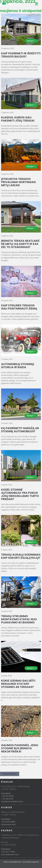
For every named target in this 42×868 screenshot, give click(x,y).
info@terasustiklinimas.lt (12, 802)
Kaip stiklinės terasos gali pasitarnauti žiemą (19, 307)
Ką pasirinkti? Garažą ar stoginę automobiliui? (20, 430)
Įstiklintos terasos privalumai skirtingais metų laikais (18, 182)
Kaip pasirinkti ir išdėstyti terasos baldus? (21, 55)
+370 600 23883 (8, 822)
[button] (10, 774)
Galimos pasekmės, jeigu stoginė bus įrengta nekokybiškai (20, 748)
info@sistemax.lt (8, 825)
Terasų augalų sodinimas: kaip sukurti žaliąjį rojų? (21, 556)
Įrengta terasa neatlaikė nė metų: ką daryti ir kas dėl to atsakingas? (20, 244)
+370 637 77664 (8, 852)
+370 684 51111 (7, 799)
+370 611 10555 (7, 796)
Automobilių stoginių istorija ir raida (18, 366)
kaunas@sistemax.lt (10, 854)
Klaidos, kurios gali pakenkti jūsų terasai (18, 119)
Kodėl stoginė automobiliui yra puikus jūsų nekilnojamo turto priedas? (20, 494)
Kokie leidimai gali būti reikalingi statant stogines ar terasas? (18, 684)
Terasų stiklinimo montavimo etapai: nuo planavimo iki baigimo (19, 619)
